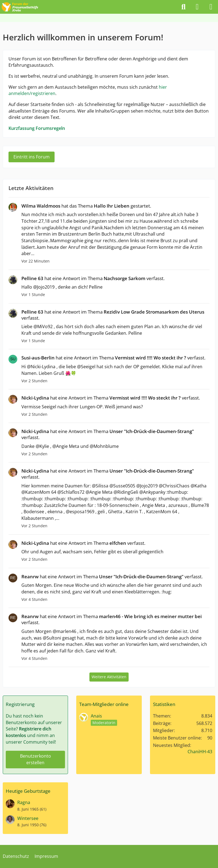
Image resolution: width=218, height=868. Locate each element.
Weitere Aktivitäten (109, 677)
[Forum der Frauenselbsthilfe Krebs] (20, 6)
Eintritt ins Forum (32, 157)
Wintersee (28, 818)
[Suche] (183, 7)
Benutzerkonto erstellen (36, 759)
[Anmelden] (197, 7)
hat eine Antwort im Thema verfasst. (93, 278)
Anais (96, 716)
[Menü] (211, 7)
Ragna (24, 802)
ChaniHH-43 (200, 752)
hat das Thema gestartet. (86, 206)
